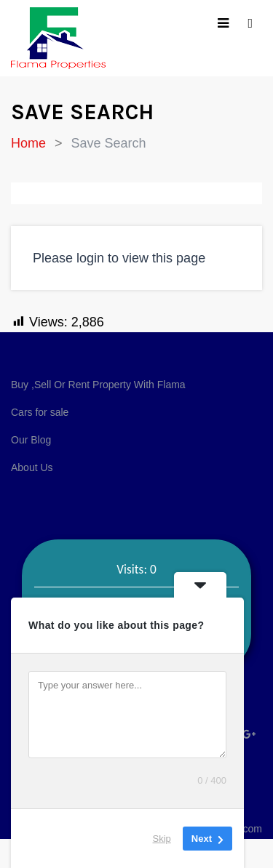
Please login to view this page (119, 258)
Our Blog (31, 440)
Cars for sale (40, 412)
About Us (32, 467)
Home (28, 143)
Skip (162, 839)
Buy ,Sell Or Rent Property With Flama (98, 385)
